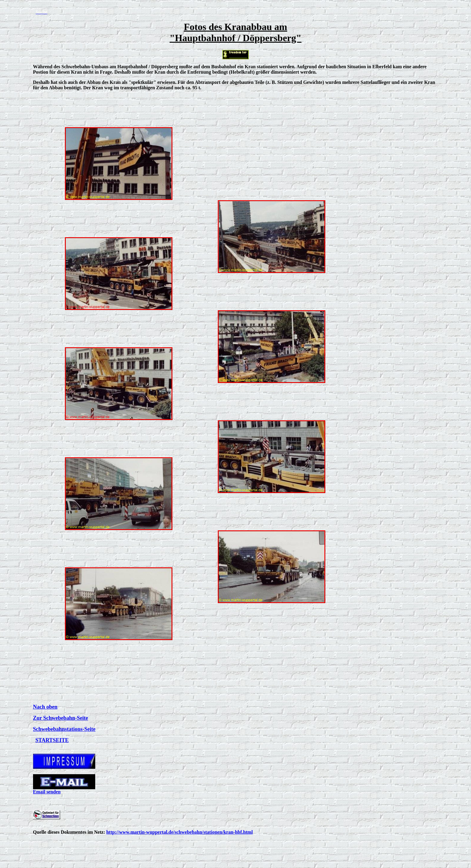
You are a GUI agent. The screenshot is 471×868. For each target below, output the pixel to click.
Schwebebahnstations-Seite (64, 729)
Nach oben (45, 707)
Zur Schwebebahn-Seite (61, 718)
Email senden (47, 792)
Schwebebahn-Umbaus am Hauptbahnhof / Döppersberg (120, 67)
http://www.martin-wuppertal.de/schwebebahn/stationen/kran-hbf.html (180, 832)
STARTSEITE (52, 740)
